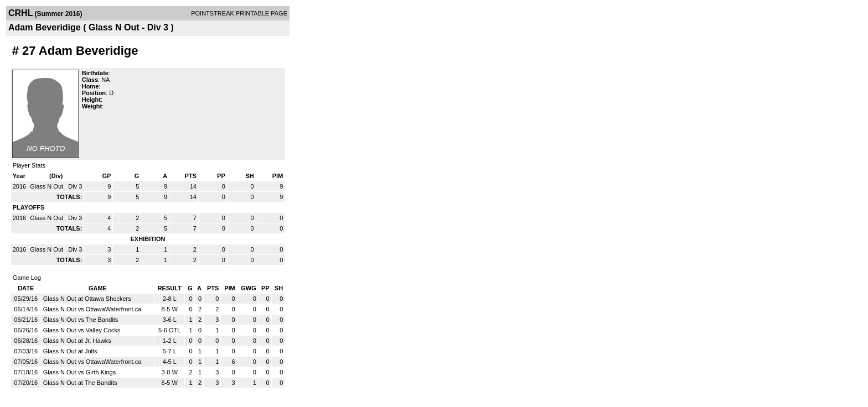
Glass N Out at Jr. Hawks (77, 341)
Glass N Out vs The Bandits (81, 320)
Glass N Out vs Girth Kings (79, 372)
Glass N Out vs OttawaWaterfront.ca (92, 309)
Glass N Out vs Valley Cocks (82, 330)
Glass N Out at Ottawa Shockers (87, 299)
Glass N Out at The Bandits (80, 383)
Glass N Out (47, 186)
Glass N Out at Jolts (70, 351)
